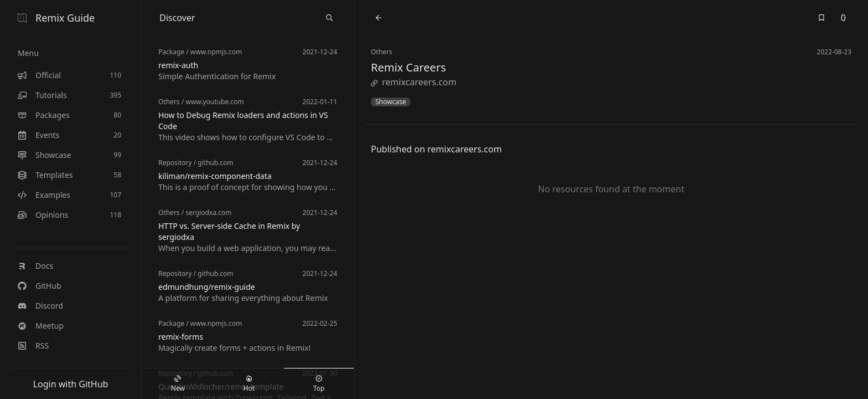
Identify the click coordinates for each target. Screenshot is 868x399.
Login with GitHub (71, 384)
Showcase (391, 102)
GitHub (40, 286)
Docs (35, 266)
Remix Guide (56, 18)
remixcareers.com (414, 82)
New (178, 384)
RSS (33, 346)
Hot (249, 384)
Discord (40, 306)
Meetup (41, 326)
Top (319, 384)
